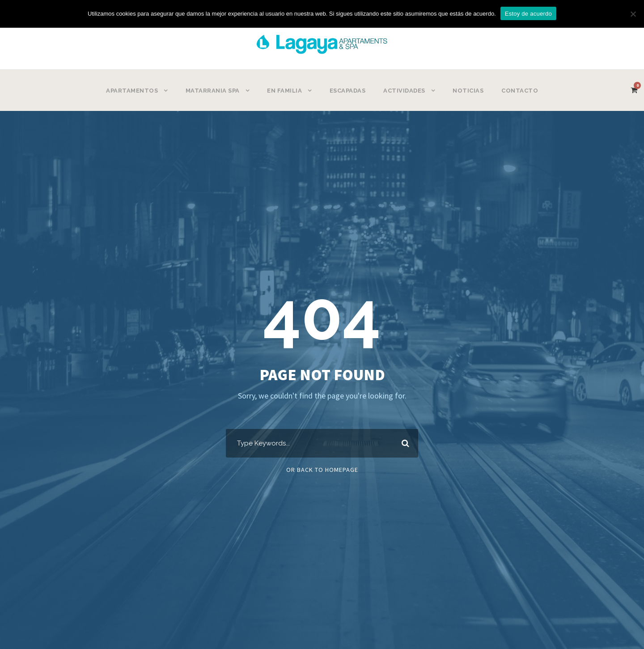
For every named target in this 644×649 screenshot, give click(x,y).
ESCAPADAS (348, 91)
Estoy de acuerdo (528, 14)
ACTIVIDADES (404, 91)
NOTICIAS (468, 91)
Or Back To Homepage (322, 470)
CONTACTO (520, 91)
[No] (633, 14)
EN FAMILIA (284, 91)
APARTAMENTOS (132, 91)
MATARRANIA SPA (213, 91)
